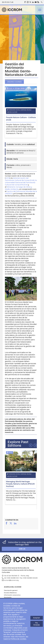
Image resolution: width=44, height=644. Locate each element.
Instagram (28, 2)
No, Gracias (37, 624)
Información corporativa (12, 595)
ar (12, 2)
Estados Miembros (10, 593)
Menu (40, 10)
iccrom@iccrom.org (11, 580)
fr (6, 2)
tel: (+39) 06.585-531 (11, 578)
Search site (41, 1)
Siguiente (35, 445)
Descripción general (11, 590)
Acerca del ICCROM (13, 587)
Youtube (36, 2)
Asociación (8, 597)
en (3, 2)
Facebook (25, 2)
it (10, 2)
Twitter (30, 2)
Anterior (31, 445)
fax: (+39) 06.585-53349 (29, 578)
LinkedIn (33, 2)
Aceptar (37, 618)
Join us (22, 549)
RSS (38, 2)
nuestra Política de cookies (15, 639)
